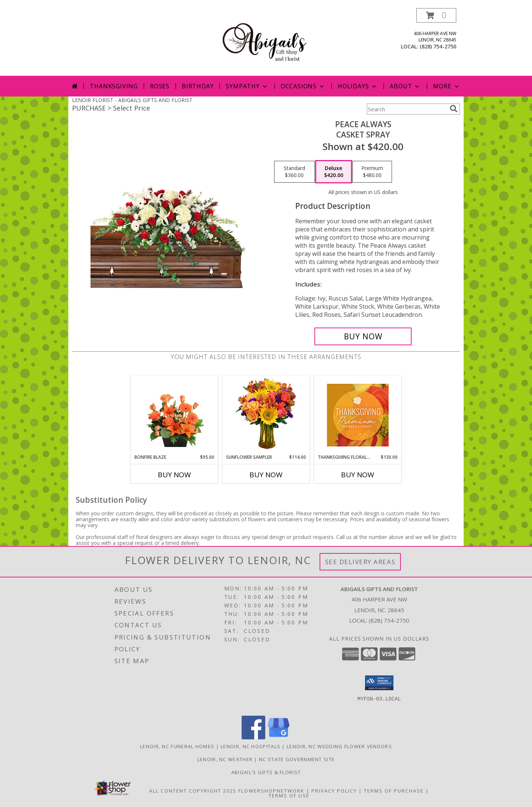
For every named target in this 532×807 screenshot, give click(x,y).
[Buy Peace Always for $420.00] (363, 336)
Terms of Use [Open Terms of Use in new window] (289, 796)
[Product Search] (407, 109)
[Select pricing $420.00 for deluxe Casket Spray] (334, 172)
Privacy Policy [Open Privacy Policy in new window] (334, 791)
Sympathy (247, 86)
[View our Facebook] (253, 737)
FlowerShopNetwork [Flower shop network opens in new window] (271, 791)
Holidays (358, 86)
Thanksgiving (114, 86)
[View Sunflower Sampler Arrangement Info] (266, 415)
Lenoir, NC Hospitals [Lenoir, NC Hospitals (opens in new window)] (250, 746)
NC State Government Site (297, 759)
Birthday (198, 86)
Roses (160, 86)
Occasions (303, 86)
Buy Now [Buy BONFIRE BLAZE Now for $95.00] (174, 475)
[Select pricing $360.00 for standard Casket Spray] (294, 172)
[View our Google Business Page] (279, 737)
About (405, 86)
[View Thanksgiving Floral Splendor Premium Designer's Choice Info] (358, 415)
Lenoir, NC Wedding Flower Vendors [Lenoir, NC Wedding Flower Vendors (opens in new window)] (339, 746)
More (446, 86)
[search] (454, 109)
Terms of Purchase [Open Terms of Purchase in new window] (394, 791)
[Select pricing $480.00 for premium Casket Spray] (372, 172)
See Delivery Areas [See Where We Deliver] (360, 562)
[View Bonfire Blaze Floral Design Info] (175, 415)
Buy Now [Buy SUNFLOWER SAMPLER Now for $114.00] (266, 475)
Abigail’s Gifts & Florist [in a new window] (266, 772)
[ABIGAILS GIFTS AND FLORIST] (266, 42)
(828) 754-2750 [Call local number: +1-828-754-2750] (438, 46)
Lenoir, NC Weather (225, 759)
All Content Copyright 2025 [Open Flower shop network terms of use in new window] (193, 791)
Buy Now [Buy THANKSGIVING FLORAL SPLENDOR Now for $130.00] (358, 475)
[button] (436, 15)
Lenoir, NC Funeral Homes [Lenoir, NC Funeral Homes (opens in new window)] (177, 746)
